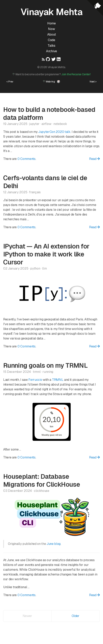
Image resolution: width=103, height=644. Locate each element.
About (51, 34)
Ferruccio (35, 380)
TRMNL (58, 380)
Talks (51, 46)
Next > (93, 82)
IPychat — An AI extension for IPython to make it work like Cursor (46, 254)
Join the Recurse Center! (76, 74)
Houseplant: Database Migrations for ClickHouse (42, 480)
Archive (51, 51)
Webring (49, 82)
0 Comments (26, 159)
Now (51, 29)
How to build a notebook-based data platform (49, 114)
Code (51, 40)
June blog (54, 544)
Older (76, 616)
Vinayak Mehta (51, 12)
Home (51, 23)
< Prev (10, 82)
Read (94, 159)
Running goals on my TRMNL (45, 365)
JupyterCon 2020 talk (54, 132)
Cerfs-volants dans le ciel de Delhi (45, 182)
